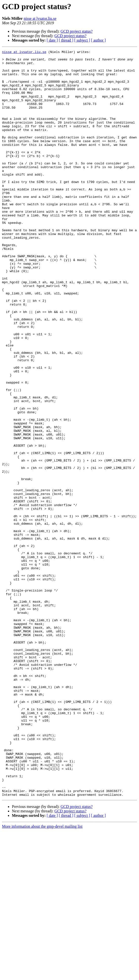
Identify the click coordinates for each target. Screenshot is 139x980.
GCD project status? (77, 31)
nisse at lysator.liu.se (40, 18)
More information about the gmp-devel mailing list (42, 976)
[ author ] (99, 40)
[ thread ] (66, 40)
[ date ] (52, 40)
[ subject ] (82, 40)
